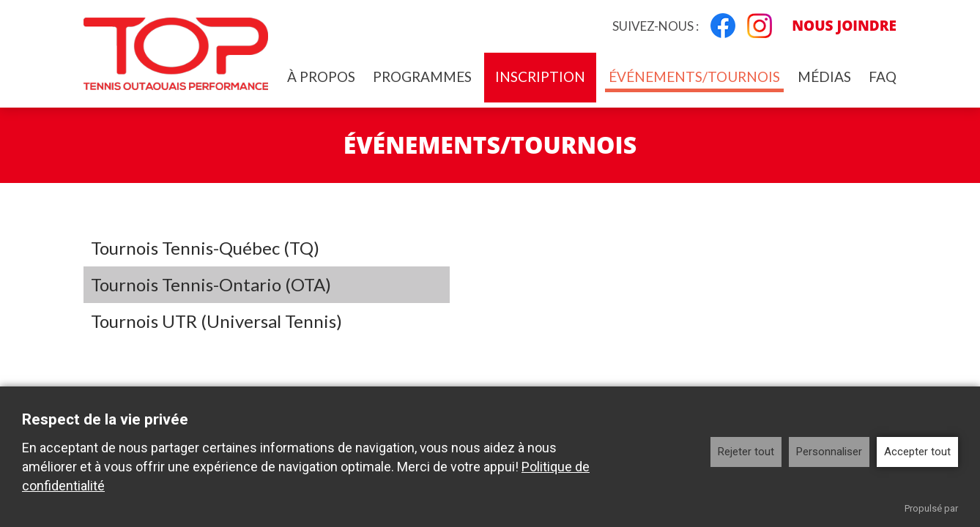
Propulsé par (931, 508)
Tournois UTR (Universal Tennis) (216, 321)
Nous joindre (844, 26)
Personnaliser (829, 452)
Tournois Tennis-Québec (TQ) (205, 248)
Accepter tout (917, 452)
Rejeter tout (746, 452)
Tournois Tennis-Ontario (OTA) (211, 284)
